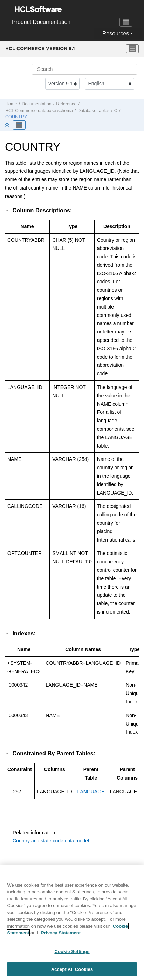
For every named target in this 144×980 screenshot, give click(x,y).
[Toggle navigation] (126, 22)
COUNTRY (16, 117)
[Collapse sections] (8, 125)
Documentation (37, 104)
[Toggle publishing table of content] (19, 125)
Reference (66, 104)
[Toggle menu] (132, 49)
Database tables (93, 111)
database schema (39, 111)
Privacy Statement (61, 937)
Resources (116, 34)
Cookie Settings (72, 955)
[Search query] (84, 69)
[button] (7, 210)
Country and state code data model (51, 841)
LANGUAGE (91, 792)
